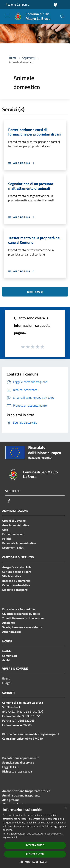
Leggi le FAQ (10, 767)
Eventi (6, 678)
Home (13, 58)
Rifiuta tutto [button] (35, 854)
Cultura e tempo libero (17, 572)
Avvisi (6, 660)
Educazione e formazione (18, 609)
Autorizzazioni (11, 632)
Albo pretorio (11, 800)
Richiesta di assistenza (17, 771)
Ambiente (8, 623)
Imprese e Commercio (16, 581)
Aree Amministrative (16, 525)
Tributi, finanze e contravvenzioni (24, 618)
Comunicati (10, 656)
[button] (35, 862)
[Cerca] (62, 16)
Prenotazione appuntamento (21, 758)
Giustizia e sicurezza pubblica (21, 614)
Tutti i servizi (35, 292)
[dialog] (35, 836)
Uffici (6, 530)
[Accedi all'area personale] (56, 5)
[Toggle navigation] (7, 16)
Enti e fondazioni (13, 534)
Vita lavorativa (12, 576)
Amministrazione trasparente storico (26, 791)
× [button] (66, 808)
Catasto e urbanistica (16, 585)
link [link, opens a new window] (15, 837)
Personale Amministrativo (19, 543)
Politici (7, 539)
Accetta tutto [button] (35, 845)
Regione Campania (17, 4)
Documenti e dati (13, 548)
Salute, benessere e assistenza (22, 627)
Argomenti (29, 58)
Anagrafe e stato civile (17, 567)
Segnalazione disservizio (18, 762)
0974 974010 (34, 738)
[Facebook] (9, 501)
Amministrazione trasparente (21, 795)
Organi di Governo (14, 521)
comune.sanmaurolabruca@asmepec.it (34, 734)
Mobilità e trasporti (15, 590)
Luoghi (7, 683)
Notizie (7, 651)
